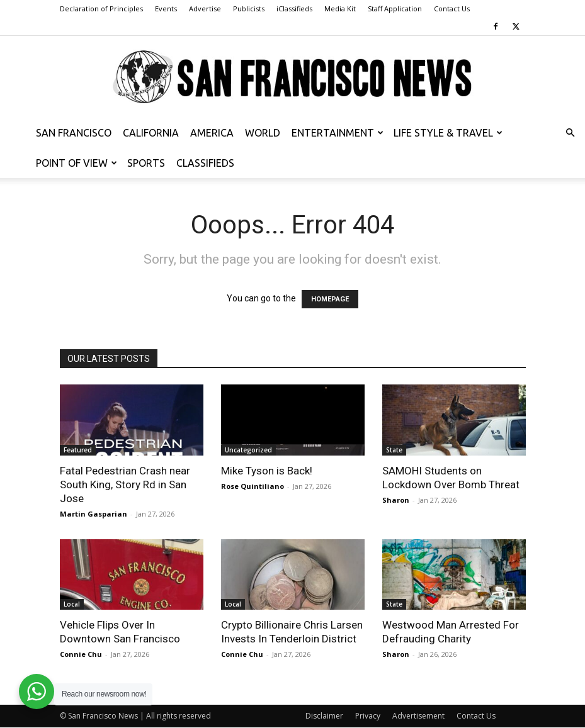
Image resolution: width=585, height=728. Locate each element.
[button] (570, 133)
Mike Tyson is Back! (267, 471)
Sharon (396, 500)
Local (72, 604)
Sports (146, 163)
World (263, 133)
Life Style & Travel (448, 133)
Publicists (249, 8)
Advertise (205, 8)
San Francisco (74, 133)
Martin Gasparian (94, 514)
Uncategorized (248, 450)
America (212, 133)
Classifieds (205, 163)
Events (166, 8)
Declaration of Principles (101, 8)
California (151, 133)
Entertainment (338, 133)
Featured (78, 450)
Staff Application (395, 8)
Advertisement (418, 716)
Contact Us (452, 8)
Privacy (368, 716)
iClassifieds (294, 8)
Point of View (77, 163)
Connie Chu (81, 654)
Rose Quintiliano (253, 486)
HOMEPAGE (330, 299)
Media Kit (340, 8)
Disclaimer (324, 716)
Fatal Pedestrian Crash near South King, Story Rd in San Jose (125, 484)
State (394, 450)
